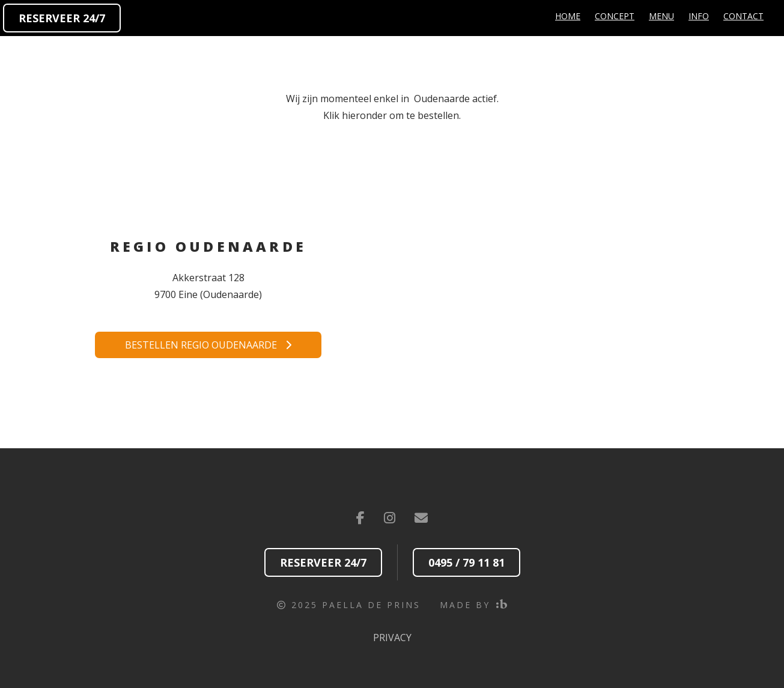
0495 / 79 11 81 (466, 562)
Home (568, 16)
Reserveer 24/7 (62, 18)
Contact (743, 16)
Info (699, 16)
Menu (661, 16)
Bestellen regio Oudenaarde (208, 345)
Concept (615, 16)
